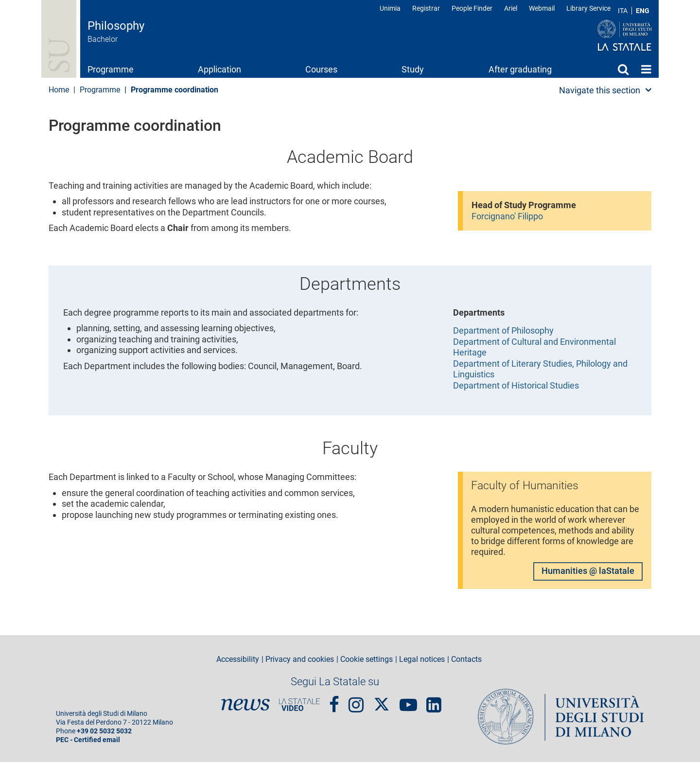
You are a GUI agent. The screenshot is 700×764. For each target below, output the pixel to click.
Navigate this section (600, 90)
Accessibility (238, 661)
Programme (111, 69)
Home (646, 69)
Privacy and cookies (300, 661)
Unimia (390, 8)
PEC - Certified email (88, 742)
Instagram (356, 702)
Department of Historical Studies (516, 385)
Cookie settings (367, 661)
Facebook (334, 702)
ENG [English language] (643, 11)
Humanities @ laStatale (588, 573)
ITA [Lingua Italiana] (623, 11)
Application (219, 69)
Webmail (542, 8)
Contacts (466, 661)
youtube (408, 702)
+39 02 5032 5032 (104, 733)
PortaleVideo (299, 707)
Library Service (588, 8)
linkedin (434, 702)
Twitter (382, 701)
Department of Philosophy (503, 330)
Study (413, 69)
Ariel (511, 8)
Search (623, 69)
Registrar (426, 8)
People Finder (472, 8)
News (245, 707)
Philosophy (116, 26)
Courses (321, 69)
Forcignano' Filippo (507, 216)
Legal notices (422, 661)
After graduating (520, 69)
